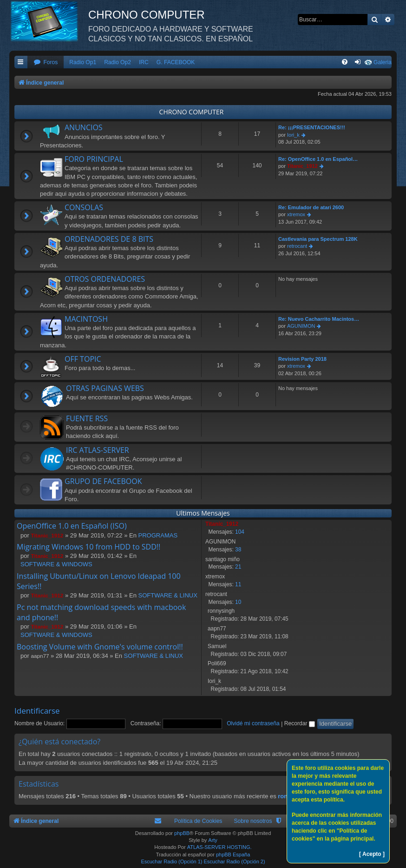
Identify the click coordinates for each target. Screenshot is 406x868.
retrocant (297, 246)
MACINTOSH (86, 319)
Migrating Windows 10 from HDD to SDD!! (88, 547)
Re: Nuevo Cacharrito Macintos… (319, 319)
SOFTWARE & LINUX (168, 595)
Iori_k (293, 135)
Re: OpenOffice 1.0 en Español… (318, 159)
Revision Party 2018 (302, 359)
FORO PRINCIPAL (94, 159)
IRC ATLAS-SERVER (98, 450)
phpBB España (233, 855)
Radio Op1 (83, 62)
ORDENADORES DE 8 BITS (109, 239)
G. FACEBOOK (176, 62)
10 (238, 602)
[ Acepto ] (372, 854)
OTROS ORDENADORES (105, 279)
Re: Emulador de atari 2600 (311, 207)
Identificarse (37, 711)
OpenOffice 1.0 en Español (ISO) (72, 526)
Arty (213, 840)
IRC (144, 62)
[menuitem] (46, 63)
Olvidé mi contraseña (253, 723)
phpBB (182, 833)
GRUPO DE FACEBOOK (103, 481)
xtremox (296, 214)
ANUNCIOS (84, 127)
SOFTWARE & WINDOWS (56, 564)
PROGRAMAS (158, 535)
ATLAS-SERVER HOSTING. (219, 847)
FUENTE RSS (87, 418)
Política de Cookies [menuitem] (198, 821)
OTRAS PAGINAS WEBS (105, 388)
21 (238, 567)
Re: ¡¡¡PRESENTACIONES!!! (312, 127)
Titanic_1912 (302, 166)
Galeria (383, 62)
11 (238, 584)
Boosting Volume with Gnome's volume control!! (100, 647)
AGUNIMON (301, 326)
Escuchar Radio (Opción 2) (235, 861)
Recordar (300, 723)
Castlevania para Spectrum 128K (318, 239)
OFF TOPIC (83, 359)
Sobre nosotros (253, 821)
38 (238, 550)
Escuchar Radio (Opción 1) (171, 861)
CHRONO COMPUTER (192, 112)
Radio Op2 (118, 62)
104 (240, 532)
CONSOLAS (84, 207)
